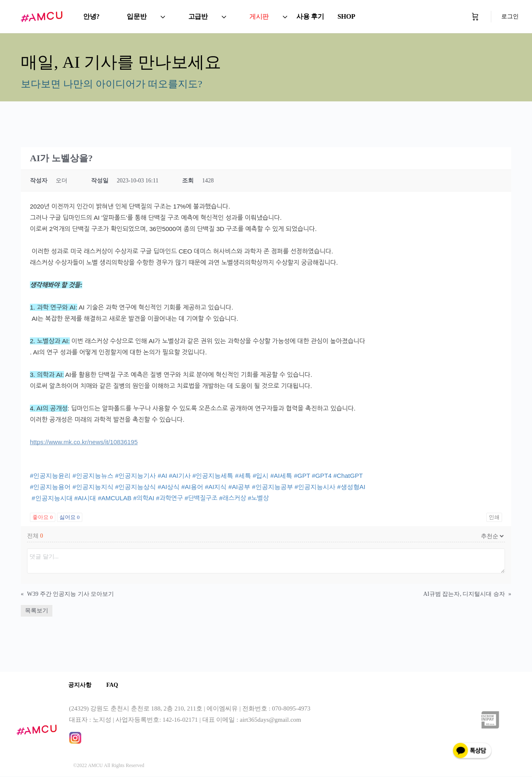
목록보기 (37, 611)
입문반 (137, 16)
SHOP (346, 16)
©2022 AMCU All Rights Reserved (109, 766)
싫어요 (70, 517)
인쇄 (494, 517)
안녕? (91, 16)
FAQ (115, 685)
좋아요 (43, 517)
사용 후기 (310, 16)
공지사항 (81, 685)
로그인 (510, 16)
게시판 (259, 16)
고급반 (198, 16)
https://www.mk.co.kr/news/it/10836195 (84, 442)
